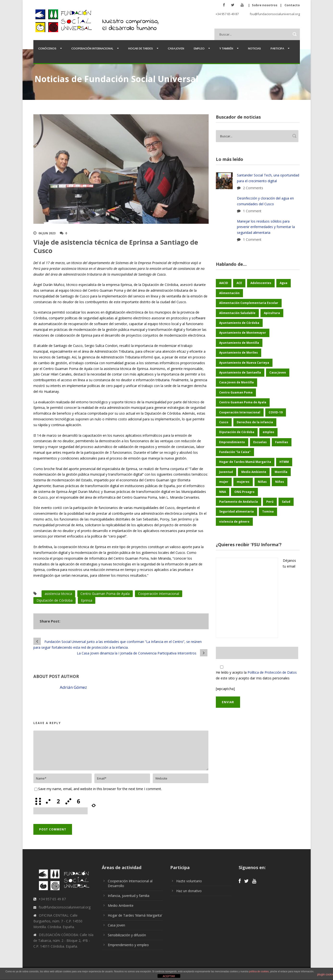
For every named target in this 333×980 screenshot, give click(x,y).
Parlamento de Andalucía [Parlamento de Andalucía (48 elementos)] (239, 502)
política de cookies (259, 971)
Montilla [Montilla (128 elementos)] (281, 472)
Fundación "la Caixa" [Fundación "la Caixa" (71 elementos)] (235, 452)
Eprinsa (87, 600)
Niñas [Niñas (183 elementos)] (262, 482)
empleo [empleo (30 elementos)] (268, 432)
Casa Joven (176, 48)
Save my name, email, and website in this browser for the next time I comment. (100, 789)
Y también (226, 48)
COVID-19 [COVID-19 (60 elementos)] (276, 412)
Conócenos (47, 48)
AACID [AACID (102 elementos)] (224, 283)
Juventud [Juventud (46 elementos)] (226, 472)
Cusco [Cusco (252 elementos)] (224, 422)
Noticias (254, 48)
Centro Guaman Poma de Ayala (105, 594)
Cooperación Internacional (92, 48)
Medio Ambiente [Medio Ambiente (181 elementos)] (254, 472)
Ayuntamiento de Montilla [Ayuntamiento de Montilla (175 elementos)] (239, 343)
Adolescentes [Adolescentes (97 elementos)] (261, 283)
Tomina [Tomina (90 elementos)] (268, 511)
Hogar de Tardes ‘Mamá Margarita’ (135, 915)
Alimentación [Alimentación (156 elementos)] (229, 293)
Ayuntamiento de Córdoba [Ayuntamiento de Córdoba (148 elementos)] (239, 323)
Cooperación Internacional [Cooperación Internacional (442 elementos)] (240, 412)
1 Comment (252, 211)
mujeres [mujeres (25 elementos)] (243, 482)
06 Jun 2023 (47, 233)
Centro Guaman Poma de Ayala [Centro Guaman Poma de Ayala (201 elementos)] (243, 402)
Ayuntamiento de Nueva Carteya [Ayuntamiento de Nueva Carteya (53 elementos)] (244, 363)
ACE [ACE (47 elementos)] (239, 283)
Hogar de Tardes (141, 48)
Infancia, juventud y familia (129, 896)
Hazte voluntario (189, 881)
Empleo (199, 48)
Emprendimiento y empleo (128, 945)
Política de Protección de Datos (272, 672)
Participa (277, 48)
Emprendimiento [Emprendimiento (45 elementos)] (232, 442)
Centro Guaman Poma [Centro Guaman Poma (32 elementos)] (236, 392)
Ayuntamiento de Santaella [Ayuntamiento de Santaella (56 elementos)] (240, 372)
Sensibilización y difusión (127, 935)
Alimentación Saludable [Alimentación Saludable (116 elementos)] (237, 313)
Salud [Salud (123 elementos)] (286, 502)
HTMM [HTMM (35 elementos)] (284, 462)
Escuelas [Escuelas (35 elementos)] (260, 442)
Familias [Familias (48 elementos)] (282, 442)
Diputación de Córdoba (54, 600)
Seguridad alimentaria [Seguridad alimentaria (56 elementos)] (236, 511)
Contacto (292, 5)
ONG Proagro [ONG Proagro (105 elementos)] (244, 492)
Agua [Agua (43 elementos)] (284, 283)
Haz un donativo (189, 891)
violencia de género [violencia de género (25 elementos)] (234, 522)
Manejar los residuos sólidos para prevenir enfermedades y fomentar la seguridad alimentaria (266, 227)
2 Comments (253, 188)
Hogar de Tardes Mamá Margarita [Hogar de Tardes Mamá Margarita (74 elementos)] (245, 462)
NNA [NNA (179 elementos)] (223, 492)
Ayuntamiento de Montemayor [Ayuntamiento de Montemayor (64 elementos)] (243, 333)
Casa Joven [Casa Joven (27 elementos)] (278, 372)
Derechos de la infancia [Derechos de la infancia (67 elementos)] (255, 422)
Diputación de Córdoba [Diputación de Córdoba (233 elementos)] (237, 432)
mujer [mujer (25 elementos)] (224, 482)
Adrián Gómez (73, 687)
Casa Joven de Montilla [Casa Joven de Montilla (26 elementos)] (236, 382)
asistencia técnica (58, 594)
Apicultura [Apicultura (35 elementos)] (272, 313)
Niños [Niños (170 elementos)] (280, 482)
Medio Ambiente (121, 905)
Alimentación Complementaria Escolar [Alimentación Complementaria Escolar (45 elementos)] (249, 303)
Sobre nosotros (265, 5)
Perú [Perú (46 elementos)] (270, 502)
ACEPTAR (169, 976)
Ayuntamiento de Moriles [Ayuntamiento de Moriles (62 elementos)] (239, 353)
